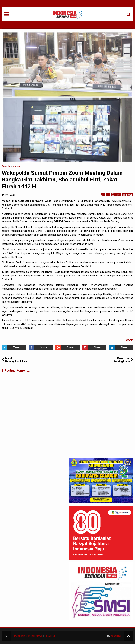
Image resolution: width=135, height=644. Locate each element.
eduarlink (116, 636)
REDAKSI (50, 636)
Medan (129, 340)
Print (116, 195)
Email (128, 195)
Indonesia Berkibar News (28, 636)
